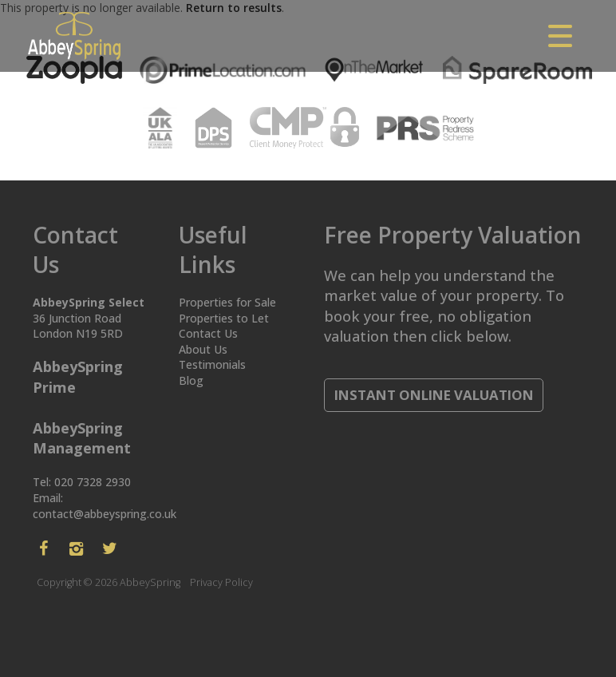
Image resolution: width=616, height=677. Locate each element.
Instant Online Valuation (434, 395)
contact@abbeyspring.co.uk (105, 514)
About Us (203, 349)
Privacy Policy (221, 582)
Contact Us (208, 333)
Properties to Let (224, 318)
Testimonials (212, 364)
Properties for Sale (227, 302)
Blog (191, 380)
